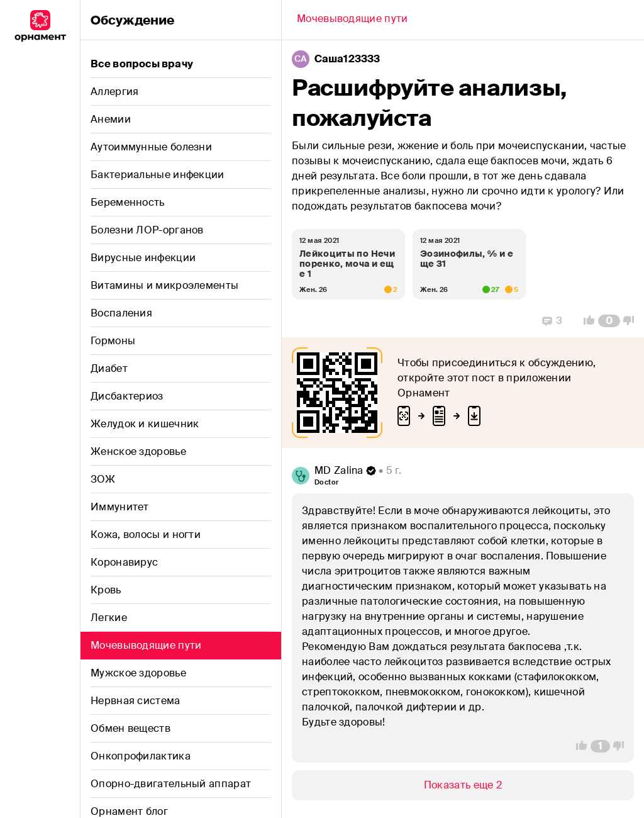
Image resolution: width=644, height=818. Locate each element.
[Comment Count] (609, 321)
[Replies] (552, 321)
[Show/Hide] (463, 785)
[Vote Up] (586, 321)
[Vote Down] (632, 321)
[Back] (352, 20)
